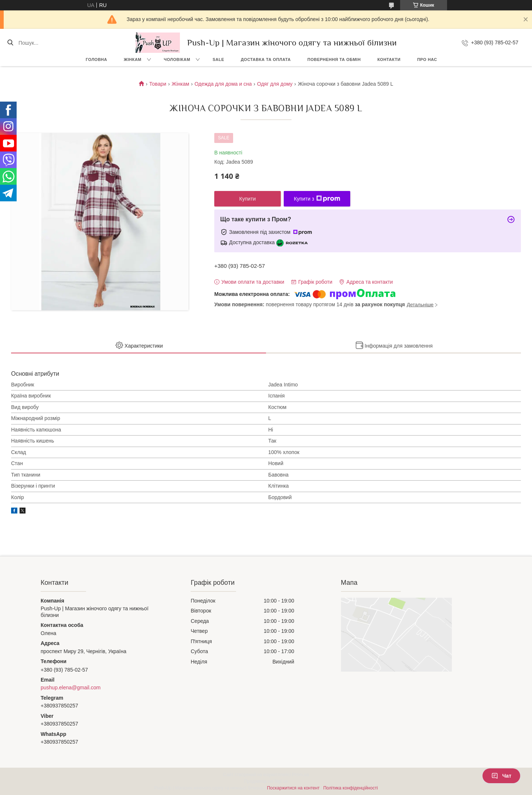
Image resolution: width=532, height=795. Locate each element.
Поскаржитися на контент (293, 788)
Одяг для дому (275, 84)
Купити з (317, 199)
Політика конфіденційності (351, 788)
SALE (218, 59)
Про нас (427, 59)
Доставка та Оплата (266, 59)
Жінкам (133, 59)
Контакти (389, 59)
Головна (96, 59)
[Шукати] (10, 43)
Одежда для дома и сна (223, 84)
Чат (501, 776)
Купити (248, 199)
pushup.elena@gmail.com (71, 687)
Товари (158, 84)
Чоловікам (177, 59)
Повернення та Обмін (334, 59)
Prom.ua (301, 775)
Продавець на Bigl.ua (266, 781)
